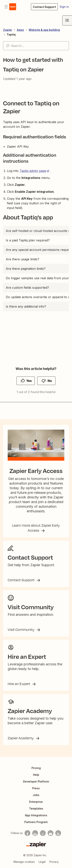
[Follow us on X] (43, 833)
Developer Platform (36, 781)
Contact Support (22, 580)
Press (36, 788)
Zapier (8, 30)
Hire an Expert (19, 684)
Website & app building (44, 30)
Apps (20, 30)
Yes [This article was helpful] (29, 381)
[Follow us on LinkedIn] (35, 833)
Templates (36, 808)
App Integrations (36, 815)
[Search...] (36, 46)
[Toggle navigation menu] (6, 7)
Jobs (36, 795)
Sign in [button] (64, 7)
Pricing (36, 768)
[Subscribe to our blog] (58, 833)
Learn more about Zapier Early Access (36, 528)
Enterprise (36, 802)
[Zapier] (36, 844)
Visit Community (22, 629)
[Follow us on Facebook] (27, 833)
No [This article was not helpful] (50, 381)
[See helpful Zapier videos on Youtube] (50, 833)
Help (36, 775)
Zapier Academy (21, 738)
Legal (42, 862)
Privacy (54, 862)
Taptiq (11, 34)
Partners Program (36, 822)
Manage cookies (24, 862)
